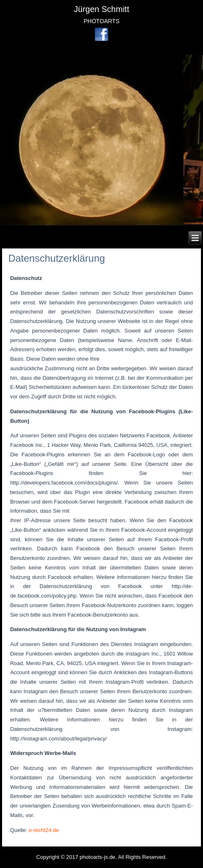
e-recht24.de (44, 830)
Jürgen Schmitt (101, 9)
